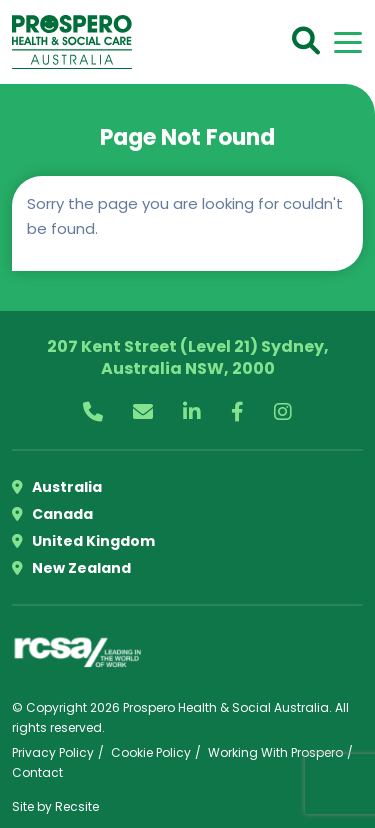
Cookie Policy (151, 752)
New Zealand (71, 568)
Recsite (77, 806)
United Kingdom (83, 541)
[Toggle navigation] (348, 42)
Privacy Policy (53, 752)
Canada (52, 514)
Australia (57, 487)
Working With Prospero (275, 752)
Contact (37, 772)
